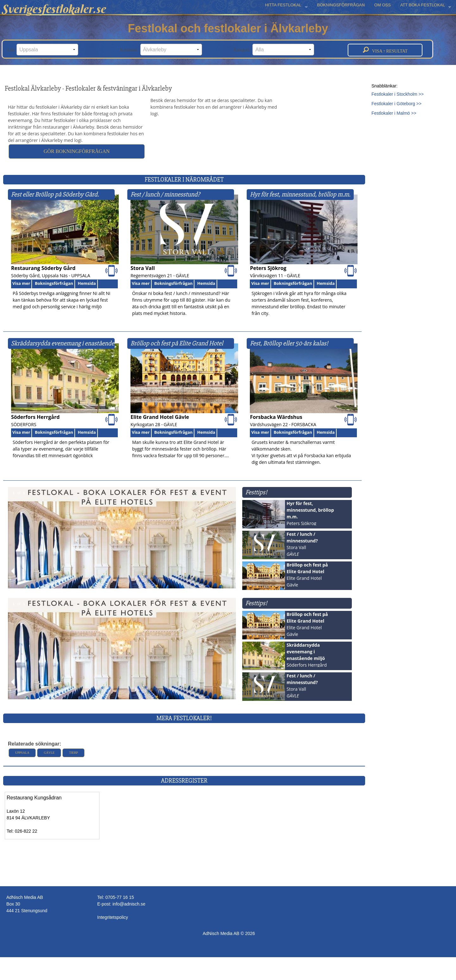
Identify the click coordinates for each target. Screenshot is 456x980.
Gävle (49, 753)
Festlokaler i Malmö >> (394, 113)
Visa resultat (385, 50)
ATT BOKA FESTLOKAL (423, 5)
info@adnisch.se (129, 904)
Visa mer (21, 283)
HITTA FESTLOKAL (283, 5)
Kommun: (161, 50)
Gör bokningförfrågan (77, 151)
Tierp (73, 753)
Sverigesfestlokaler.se (54, 9)
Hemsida (87, 283)
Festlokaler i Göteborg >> (396, 104)
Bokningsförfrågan (54, 283)
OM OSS (383, 5)
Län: (43, 50)
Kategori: (274, 50)
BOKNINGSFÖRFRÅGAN (341, 5)
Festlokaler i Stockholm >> (398, 94)
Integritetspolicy (113, 917)
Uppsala (22, 753)
